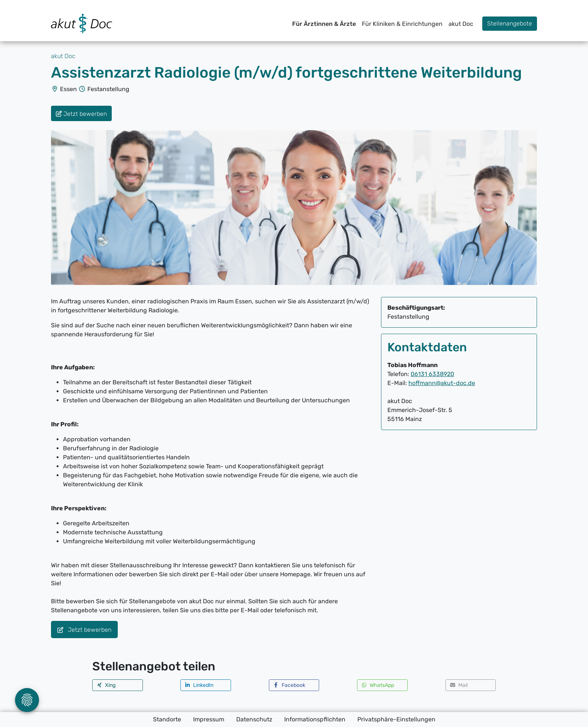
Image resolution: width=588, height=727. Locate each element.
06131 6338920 (432, 374)
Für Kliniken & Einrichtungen (402, 24)
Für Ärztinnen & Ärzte (324, 24)
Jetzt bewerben (84, 630)
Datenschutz (254, 719)
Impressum (209, 719)
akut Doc (461, 24)
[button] (118, 685)
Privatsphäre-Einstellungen (396, 719)
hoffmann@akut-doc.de (442, 383)
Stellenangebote (510, 23)
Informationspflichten (315, 719)
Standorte (167, 719)
